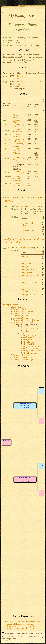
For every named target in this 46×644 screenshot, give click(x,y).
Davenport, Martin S (18, 135)
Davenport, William (18, 126)
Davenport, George (18, 145)
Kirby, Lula (26, 267)
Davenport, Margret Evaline (18, 160)
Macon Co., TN (20, 83)
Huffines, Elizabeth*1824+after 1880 (25, 479)
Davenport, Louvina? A (18, 173)
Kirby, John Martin (29, 283)
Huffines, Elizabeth (17, 121)
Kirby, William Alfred (30, 276)
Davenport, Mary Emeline (19, 130)
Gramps (15, 637)
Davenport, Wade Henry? (18, 184)
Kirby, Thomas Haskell (28, 291)
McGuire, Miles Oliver (32, 329)
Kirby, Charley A (29, 257)
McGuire (25, 206)
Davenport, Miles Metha (18, 140)
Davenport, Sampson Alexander (18, 179)
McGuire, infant (28, 230)
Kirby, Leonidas (28, 248)
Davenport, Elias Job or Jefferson (18, 151)
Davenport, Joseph (17, 116)
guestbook (38, 633)
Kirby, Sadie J (27, 273)
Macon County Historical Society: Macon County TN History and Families (23, 623)
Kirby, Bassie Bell (29, 295)
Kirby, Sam (26, 264)
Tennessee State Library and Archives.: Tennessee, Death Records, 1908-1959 (22, 627)
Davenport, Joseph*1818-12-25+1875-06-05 (25, 406)
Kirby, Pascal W (28, 270)
